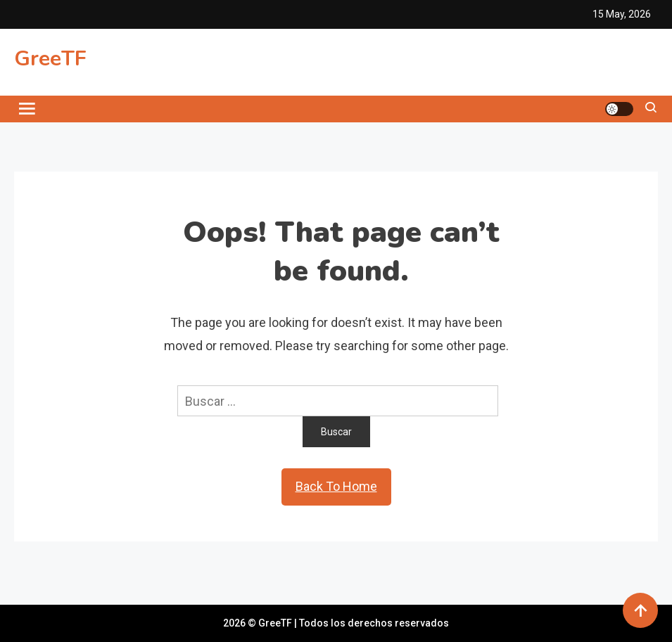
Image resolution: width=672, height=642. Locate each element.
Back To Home (336, 486)
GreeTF (50, 59)
